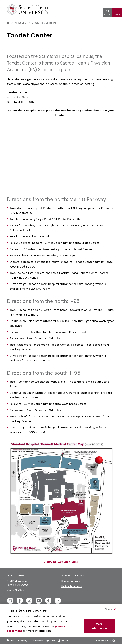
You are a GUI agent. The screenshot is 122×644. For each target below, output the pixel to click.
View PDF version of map (61, 562)
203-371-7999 (16, 590)
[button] (117, 13)
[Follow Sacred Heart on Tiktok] (48, 601)
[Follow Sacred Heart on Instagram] (10, 601)
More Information (99, 626)
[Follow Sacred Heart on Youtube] (39, 601)
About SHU (20, 23)
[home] (8, 23)
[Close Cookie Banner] (110, 609)
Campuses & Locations (44, 23)
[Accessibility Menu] (105, 641)
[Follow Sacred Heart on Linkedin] (58, 601)
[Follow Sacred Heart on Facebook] (20, 601)
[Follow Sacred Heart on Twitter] (29, 601)
